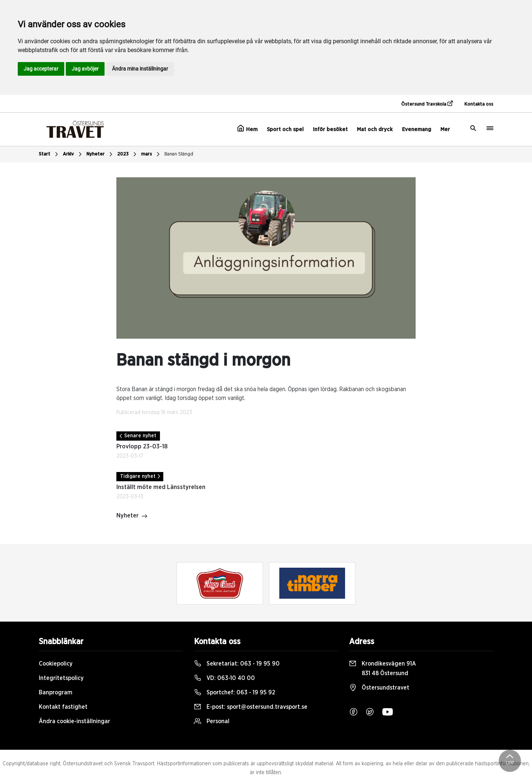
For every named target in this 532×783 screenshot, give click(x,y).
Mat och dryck (375, 129)
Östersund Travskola (427, 104)
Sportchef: (235, 693)
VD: (224, 678)
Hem (247, 129)
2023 (128, 154)
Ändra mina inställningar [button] (140, 69)
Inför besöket (330, 129)
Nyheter (100, 154)
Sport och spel (285, 129)
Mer (445, 129)
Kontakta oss (479, 104)
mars (151, 154)
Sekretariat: (237, 664)
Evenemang (417, 129)
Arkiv (73, 154)
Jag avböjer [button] (85, 69)
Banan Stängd (179, 154)
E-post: (251, 707)
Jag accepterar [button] (41, 69)
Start (49, 154)
